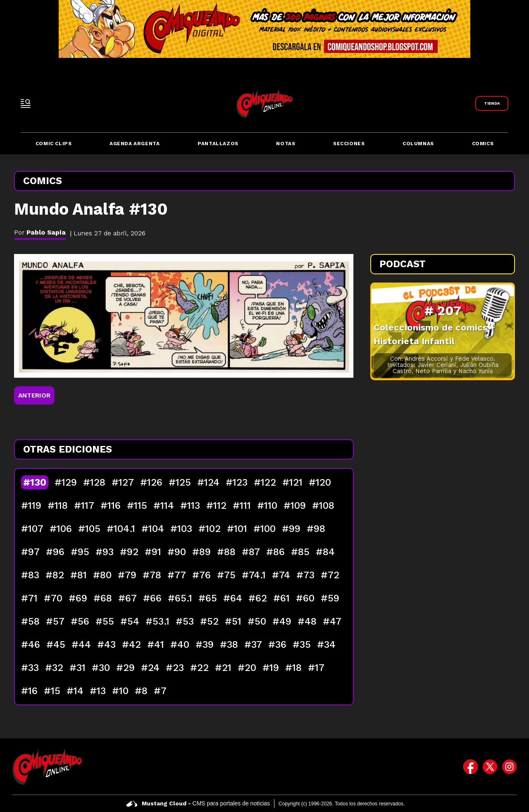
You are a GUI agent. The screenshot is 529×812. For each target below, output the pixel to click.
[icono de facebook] (471, 766)
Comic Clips (54, 144)
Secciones (349, 144)
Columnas (418, 144)
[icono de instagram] (509, 766)
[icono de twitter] (490, 766)
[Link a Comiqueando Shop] (492, 103)
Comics (483, 144)
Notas (286, 144)
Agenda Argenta (135, 144)
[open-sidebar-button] (26, 103)
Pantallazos (218, 144)
